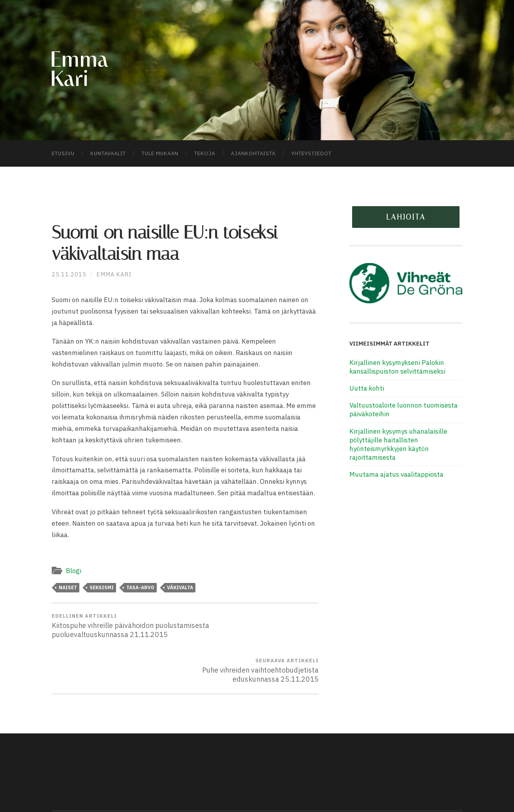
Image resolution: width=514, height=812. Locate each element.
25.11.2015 (69, 275)
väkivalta (180, 587)
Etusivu (63, 154)
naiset (68, 587)
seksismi (102, 587)
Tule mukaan (160, 154)
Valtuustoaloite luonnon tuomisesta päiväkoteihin (403, 410)
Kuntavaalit (108, 154)
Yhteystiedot (311, 154)
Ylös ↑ (452, 789)
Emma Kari (114, 275)
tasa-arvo (140, 587)
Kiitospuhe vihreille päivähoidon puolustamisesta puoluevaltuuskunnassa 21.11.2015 (117, 631)
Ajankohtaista (253, 154)
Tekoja (205, 154)
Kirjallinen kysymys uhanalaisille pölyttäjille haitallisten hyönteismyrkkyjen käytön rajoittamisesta (398, 445)
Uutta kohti (367, 389)
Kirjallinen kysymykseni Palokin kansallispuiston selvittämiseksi (397, 368)
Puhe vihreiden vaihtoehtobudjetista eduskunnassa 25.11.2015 (253, 626)
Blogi (73, 571)
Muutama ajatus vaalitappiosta (396, 475)
